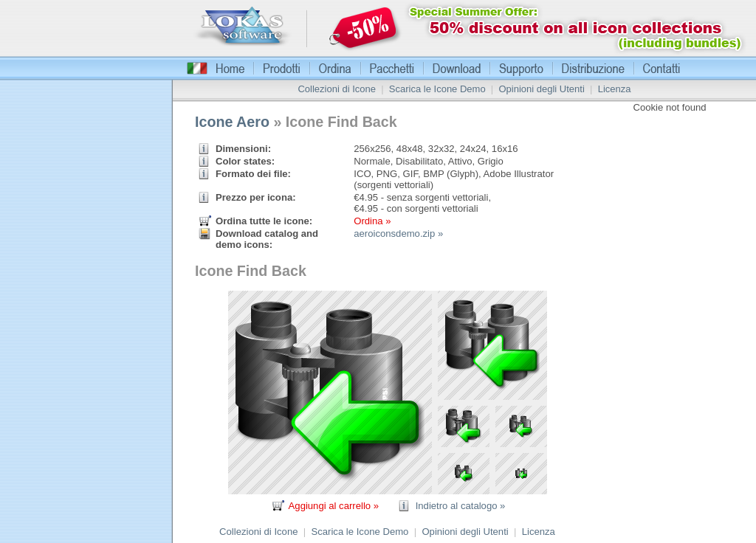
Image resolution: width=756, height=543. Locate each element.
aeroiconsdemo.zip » (398, 234)
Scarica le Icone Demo (437, 89)
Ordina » (372, 221)
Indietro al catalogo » (461, 506)
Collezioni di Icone (337, 89)
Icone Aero (232, 122)
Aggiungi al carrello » (334, 506)
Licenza (615, 89)
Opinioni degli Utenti (541, 89)
